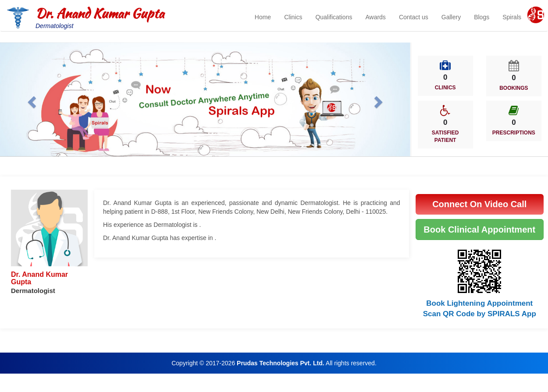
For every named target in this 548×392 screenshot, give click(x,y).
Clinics (293, 17)
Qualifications (334, 17)
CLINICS (445, 88)
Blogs (482, 17)
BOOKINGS (514, 88)
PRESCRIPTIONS (514, 133)
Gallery (451, 17)
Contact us (414, 17)
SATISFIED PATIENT (445, 136)
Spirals (512, 17)
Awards (375, 17)
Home (263, 17)
